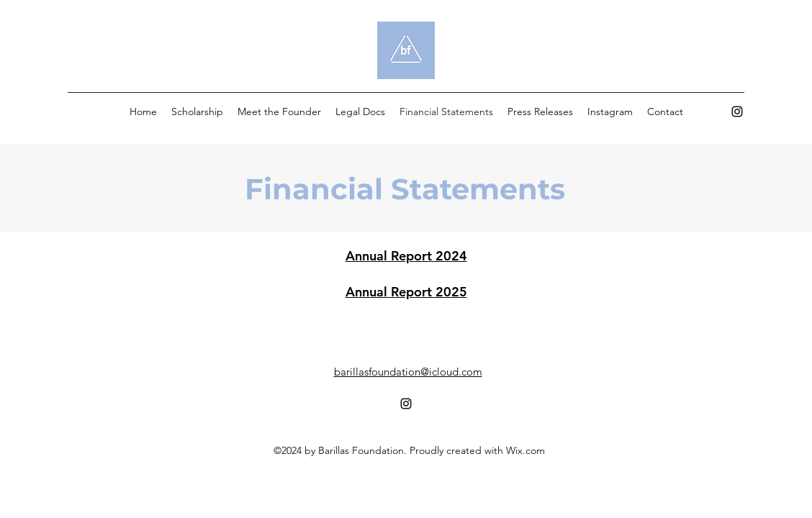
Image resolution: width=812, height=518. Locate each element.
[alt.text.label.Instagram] (737, 112)
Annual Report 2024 (406, 256)
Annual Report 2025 (406, 292)
